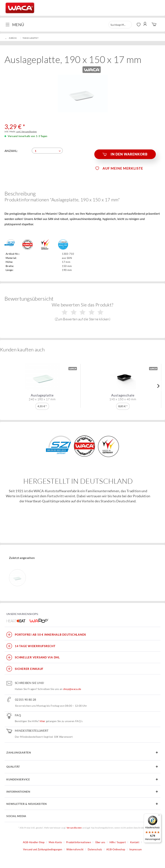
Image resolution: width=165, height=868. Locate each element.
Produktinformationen (79, 842)
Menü (15, 24)
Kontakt (135, 842)
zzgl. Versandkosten (27, 132)
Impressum (136, 849)
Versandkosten (74, 828)
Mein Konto (55, 842)
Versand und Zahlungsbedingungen (43, 849)
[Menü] (159, 816)
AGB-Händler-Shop (34, 842)
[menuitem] (16, 25)
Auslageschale (123, 397)
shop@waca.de (72, 689)
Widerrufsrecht (75, 849)
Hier (42, 721)
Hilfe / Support (118, 842)
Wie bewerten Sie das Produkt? (83, 312)
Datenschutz (95, 849)
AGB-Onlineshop (116, 849)
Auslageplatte (42, 397)
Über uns (100, 842)
